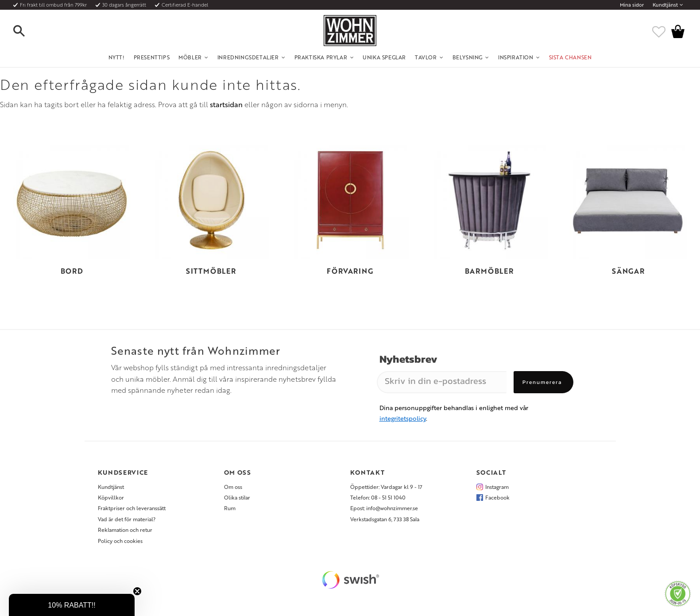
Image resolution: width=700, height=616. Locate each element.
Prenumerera (542, 382)
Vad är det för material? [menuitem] (127, 519)
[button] (27, 31)
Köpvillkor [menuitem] (111, 497)
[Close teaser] (137, 591)
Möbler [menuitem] (190, 57)
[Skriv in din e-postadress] (442, 382)
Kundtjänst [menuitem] (665, 5)
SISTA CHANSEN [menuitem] (570, 57)
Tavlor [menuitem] (426, 57)
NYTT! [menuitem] (117, 57)
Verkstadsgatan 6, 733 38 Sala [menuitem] (385, 519)
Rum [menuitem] (230, 508)
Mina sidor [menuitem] (632, 5)
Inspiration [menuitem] (516, 57)
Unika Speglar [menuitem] (384, 57)
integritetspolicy (403, 418)
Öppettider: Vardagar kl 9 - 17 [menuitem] (386, 487)
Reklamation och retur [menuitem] (125, 530)
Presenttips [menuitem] (152, 57)
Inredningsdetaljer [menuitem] (248, 57)
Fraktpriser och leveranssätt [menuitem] (132, 508)
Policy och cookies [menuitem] (120, 541)
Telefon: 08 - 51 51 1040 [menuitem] (378, 497)
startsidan (226, 105)
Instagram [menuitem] (497, 487)
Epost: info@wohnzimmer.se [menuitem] (384, 508)
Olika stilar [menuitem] (237, 497)
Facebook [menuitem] (497, 497)
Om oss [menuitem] (233, 487)
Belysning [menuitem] (468, 57)
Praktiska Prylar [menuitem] (321, 57)
